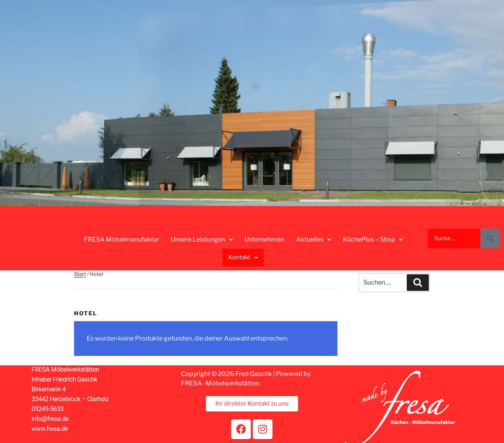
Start (80, 274)
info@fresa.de (50, 419)
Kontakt (243, 257)
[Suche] (490, 238)
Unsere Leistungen (202, 239)
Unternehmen (264, 239)
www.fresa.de (50, 429)
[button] (202, 240)
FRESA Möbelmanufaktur (121, 239)
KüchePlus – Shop (373, 239)
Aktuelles (314, 239)
